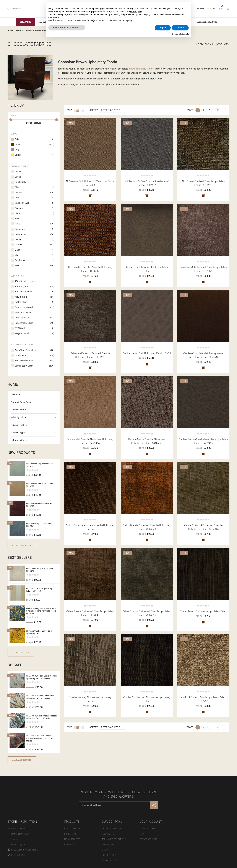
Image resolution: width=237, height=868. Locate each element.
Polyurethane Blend (35, 323)
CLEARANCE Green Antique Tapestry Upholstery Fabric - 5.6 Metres (42, 717)
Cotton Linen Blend (35, 307)
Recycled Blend (35, 334)
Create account (148, 839)
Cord (35, 198)
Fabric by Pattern (19, 425)
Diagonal (35, 208)
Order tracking (148, 829)
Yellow (35, 155)
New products (72, 839)
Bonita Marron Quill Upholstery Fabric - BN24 (147, 353)
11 (218, 110)
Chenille (35, 193)
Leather (35, 245)
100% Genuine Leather (35, 281)
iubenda (185, 34)
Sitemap (106, 850)
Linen (35, 250)
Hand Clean (35, 356)
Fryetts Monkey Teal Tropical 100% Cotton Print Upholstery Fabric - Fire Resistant (41, 611)
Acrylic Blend (35, 297)
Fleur (35, 219)
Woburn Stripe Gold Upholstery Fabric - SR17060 (39, 590)
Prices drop (71, 834)
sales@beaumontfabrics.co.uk (25, 850)
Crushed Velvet (35, 203)
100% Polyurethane (35, 292)
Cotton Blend (35, 302)
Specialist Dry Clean (35, 366)
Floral (35, 224)
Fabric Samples (72, 829)
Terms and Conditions (114, 839)
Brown (35, 145)
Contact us (108, 844)
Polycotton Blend (35, 313)
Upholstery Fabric (19, 440)
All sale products (22, 760)
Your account (151, 822)
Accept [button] (180, 28)
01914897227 (15, 9)
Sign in (143, 834)
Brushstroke (35, 182)
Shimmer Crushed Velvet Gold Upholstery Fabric (39, 632)
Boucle (35, 177)
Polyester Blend (35, 318)
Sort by (94, 110)
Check (35, 187)
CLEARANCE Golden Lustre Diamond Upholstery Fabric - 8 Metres (42, 677)
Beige (35, 139)
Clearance (25, 22)
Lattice (35, 240)
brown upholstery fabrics (141, 69)
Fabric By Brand (18, 410)
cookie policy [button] (136, 12)
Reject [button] (163, 28)
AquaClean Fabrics (207, 22)
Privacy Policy (110, 860)
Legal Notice (109, 834)
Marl (35, 255)
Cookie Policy (109, 855)
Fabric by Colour (18, 417)
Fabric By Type (18, 433)
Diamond (35, 213)
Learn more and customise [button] (67, 28)
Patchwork (35, 260)
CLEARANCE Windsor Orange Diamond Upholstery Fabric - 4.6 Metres (40, 738)
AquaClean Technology (35, 350)
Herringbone (35, 234)
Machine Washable (35, 361)
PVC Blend (35, 328)
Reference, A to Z (113, 110)
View (70, 110)
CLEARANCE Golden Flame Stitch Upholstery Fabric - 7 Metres (40, 697)
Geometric (35, 229)
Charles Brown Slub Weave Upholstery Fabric (203, 611)
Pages (190, 110)
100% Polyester (35, 287)
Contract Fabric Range (21, 402)
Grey (35, 150)
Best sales (70, 844)
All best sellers (21, 653)
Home (13, 384)
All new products (21, 545)
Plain (35, 266)
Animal (35, 172)
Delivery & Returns (112, 829)
